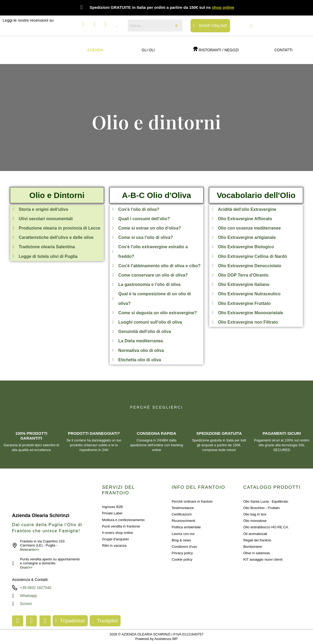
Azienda (95, 50)
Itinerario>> (29, 550)
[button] (97, 50)
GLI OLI (148, 50)
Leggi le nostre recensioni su (28, 20)
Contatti (283, 50)
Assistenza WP (166, 639)
